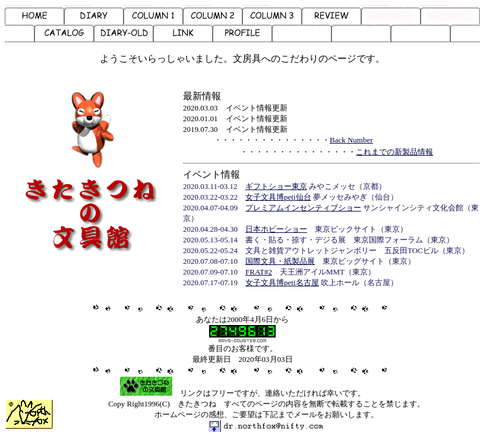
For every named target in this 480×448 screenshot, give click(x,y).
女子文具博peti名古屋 (282, 283)
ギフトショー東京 (276, 186)
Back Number (351, 140)
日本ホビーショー (276, 229)
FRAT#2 (259, 272)
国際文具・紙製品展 (280, 261)
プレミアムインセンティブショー (303, 208)
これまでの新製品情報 (394, 152)
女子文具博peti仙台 (278, 197)
